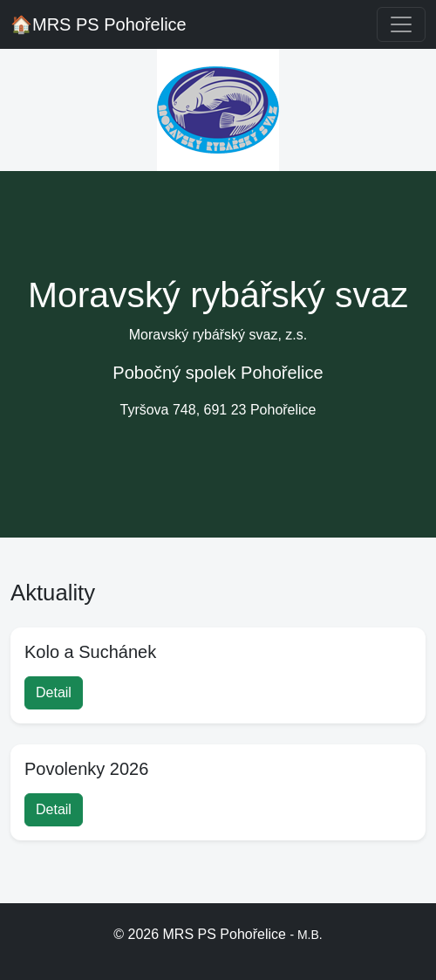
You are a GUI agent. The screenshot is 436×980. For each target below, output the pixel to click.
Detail (54, 692)
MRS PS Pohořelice (99, 24)
